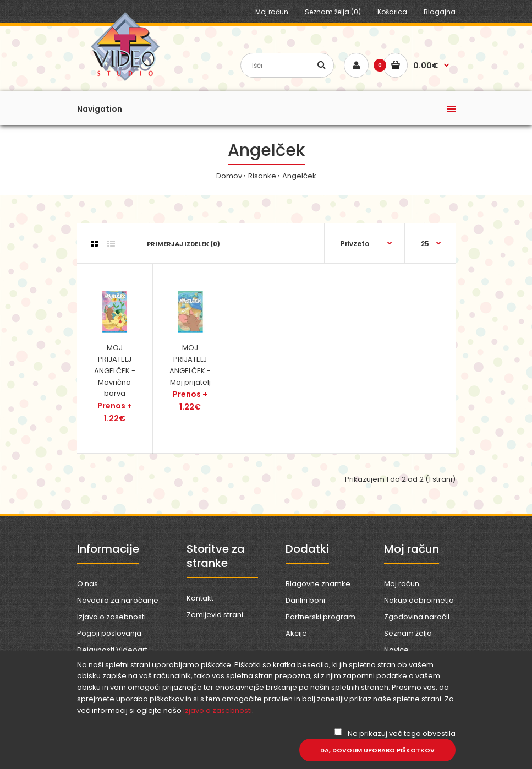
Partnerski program (320, 617)
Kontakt (200, 598)
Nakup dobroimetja (419, 600)
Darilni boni (305, 600)
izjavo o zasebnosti (218, 710)
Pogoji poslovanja (109, 633)
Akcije (296, 633)
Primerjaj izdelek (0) (183, 244)
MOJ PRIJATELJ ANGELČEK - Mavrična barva (115, 370)
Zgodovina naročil (417, 617)
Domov (229, 176)
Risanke (262, 176)
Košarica (392, 12)
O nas (87, 584)
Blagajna (440, 12)
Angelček (299, 176)
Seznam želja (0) (333, 12)
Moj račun (272, 12)
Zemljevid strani (215, 615)
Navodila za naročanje (118, 600)
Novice (396, 650)
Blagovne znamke (318, 584)
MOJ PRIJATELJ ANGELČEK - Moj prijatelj (190, 365)
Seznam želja (408, 633)
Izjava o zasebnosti (111, 617)
